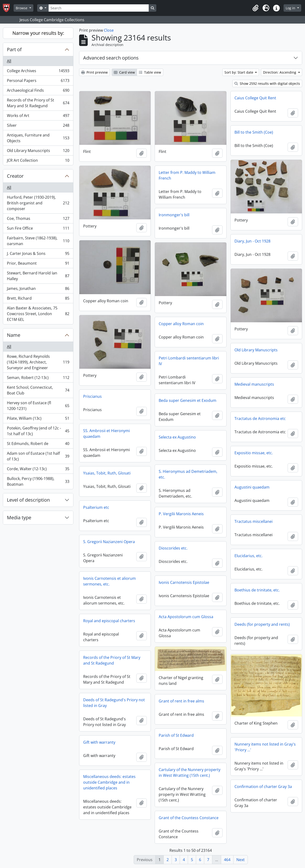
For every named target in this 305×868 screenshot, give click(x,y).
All (9, 61)
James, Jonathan (38, 290)
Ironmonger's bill (174, 215)
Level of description (28, 500)
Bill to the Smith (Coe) (254, 132)
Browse (22, 8)
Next (241, 860)
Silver (38, 126)
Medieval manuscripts (254, 384)
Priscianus (92, 396)
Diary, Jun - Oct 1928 (252, 241)
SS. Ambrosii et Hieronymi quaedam (107, 434)
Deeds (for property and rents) (262, 624)
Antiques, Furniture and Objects (38, 138)
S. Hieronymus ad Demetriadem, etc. (188, 474)
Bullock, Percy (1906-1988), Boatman (38, 481)
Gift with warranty (99, 742)
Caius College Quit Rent (255, 98)
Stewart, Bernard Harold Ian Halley (38, 276)
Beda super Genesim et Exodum (188, 400)
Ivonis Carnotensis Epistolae (184, 582)
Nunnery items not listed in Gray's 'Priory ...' (265, 747)
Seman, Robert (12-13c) (38, 379)
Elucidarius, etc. (249, 556)
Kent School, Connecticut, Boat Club (38, 390)
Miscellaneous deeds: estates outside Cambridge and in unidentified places (109, 782)
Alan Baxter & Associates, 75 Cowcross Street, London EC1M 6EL (38, 314)
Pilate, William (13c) (38, 419)
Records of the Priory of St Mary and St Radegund (38, 103)
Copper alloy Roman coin (181, 324)
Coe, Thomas (38, 220)
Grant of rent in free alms (181, 701)
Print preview (94, 72)
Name (14, 335)
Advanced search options (111, 58)
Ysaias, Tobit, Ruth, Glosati (107, 473)
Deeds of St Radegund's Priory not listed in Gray (114, 703)
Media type (19, 517)
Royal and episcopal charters (109, 621)
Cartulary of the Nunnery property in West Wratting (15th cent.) (190, 772)
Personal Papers (38, 82)
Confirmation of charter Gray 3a (263, 787)
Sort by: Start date (239, 72)
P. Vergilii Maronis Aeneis (181, 514)
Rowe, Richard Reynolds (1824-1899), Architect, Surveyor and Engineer (38, 362)
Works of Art (38, 117)
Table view (150, 72)
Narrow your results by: (38, 33)
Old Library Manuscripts (38, 152)
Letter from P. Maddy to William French (187, 175)
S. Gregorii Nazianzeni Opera (109, 542)
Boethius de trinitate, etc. (257, 590)
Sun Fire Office (38, 229)
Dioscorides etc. (173, 548)
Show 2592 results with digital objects (267, 83)
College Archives (38, 72)
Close (109, 30)
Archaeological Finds (38, 91)
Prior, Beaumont (38, 264)
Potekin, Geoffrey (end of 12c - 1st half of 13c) (38, 431)
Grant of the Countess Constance (189, 818)
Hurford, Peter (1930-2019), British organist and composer (38, 203)
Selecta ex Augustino (177, 437)
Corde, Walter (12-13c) (38, 470)
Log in (291, 8)
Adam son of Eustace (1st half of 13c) (38, 456)
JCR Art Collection (38, 161)
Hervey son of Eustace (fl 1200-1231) (38, 406)
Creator (15, 176)
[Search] (99, 8)
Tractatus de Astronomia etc (260, 419)
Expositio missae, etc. (254, 453)
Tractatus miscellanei (254, 521)
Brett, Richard (38, 299)
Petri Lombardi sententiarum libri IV (189, 361)
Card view (124, 72)
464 (227, 860)
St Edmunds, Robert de (38, 445)
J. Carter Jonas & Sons (38, 255)
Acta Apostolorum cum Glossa (186, 617)
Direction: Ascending (280, 72)
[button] (255, 8)
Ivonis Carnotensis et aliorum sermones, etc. (109, 581)
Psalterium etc (96, 507)
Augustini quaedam (252, 487)
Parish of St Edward (176, 735)
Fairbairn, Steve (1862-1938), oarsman (38, 241)
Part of (14, 49)
